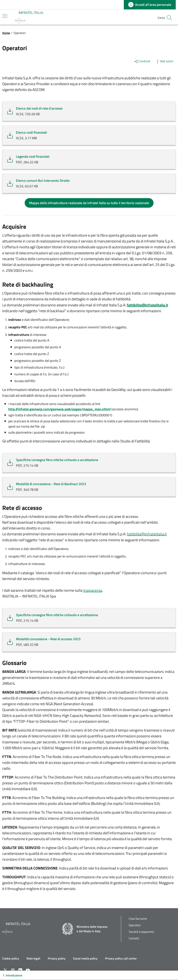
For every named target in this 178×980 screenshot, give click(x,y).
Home (6, 33)
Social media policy (85, 958)
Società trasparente (141, 932)
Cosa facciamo (138, 919)
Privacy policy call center (121, 958)
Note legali (33, 958)
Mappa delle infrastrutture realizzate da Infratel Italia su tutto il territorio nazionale (89, 203)
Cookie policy (11, 958)
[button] (169, 18)
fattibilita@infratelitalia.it (147, 534)
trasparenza (93, 590)
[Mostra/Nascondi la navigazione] (5, 16)
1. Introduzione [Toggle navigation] (12, 975)
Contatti (134, 938)
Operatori (135, 925)
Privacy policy (57, 958)
